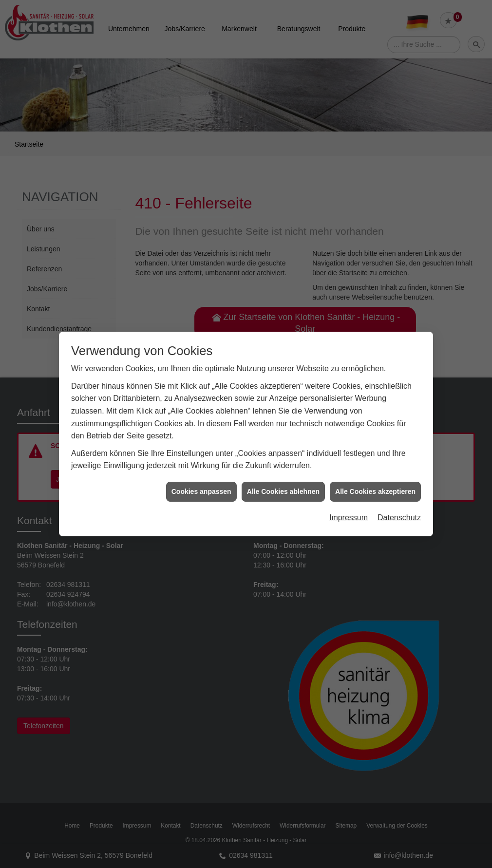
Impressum (349, 508)
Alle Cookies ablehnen (283, 481)
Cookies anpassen (201, 481)
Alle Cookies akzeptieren (375, 481)
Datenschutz (399, 508)
